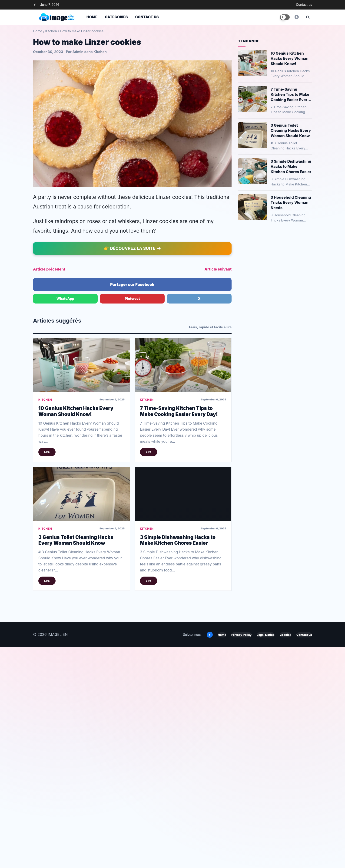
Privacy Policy (241, 856)
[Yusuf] (296, 17)
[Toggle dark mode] (285, 17)
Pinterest (132, 519)
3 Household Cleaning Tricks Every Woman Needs (291, 202)
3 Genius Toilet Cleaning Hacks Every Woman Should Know (76, 761)
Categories (116, 17)
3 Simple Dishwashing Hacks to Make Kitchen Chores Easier (178, 761)
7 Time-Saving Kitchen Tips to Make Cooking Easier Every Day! (179, 632)
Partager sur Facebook (132, 505)
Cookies (285, 856)
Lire (47, 673)
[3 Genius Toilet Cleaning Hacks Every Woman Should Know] (81, 715)
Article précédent (49, 490)
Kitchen (51, 31)
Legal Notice (266, 856)
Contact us (304, 5)
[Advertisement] (132, 74)
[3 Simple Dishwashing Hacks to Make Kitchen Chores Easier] (183, 715)
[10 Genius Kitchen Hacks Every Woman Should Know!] (81, 586)
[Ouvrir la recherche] (308, 17)
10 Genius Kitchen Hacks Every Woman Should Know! (76, 632)
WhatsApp (65, 519)
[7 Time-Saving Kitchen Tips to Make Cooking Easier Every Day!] (183, 586)
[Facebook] (35, 5)
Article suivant (218, 490)
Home (92, 17)
